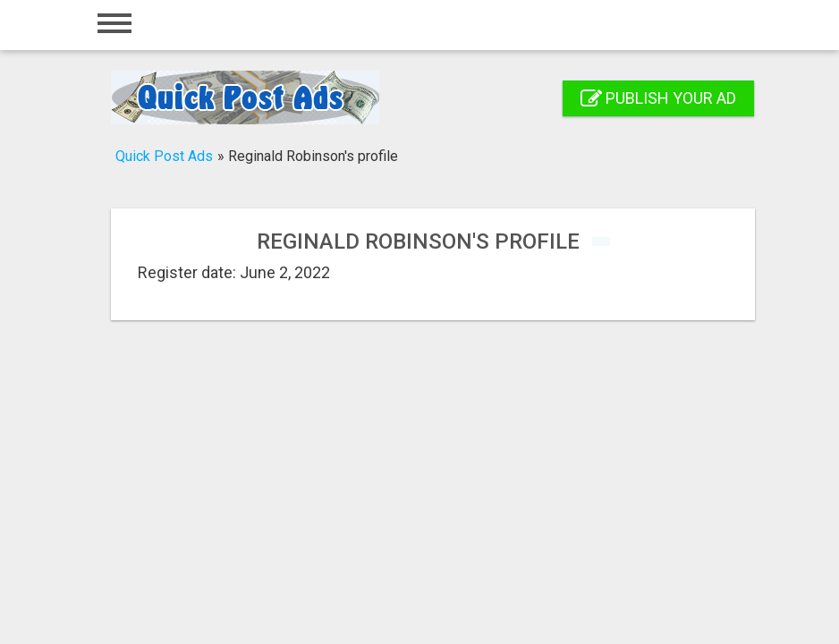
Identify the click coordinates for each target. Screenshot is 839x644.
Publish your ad (658, 98)
